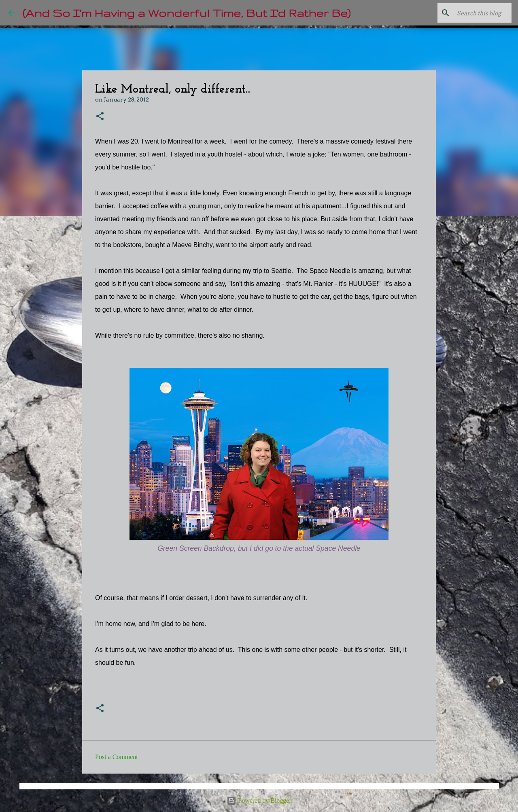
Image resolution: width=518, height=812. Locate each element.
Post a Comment (117, 757)
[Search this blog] (469, 13)
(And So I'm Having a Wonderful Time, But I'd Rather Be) (187, 13)
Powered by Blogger (259, 800)
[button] (100, 117)
